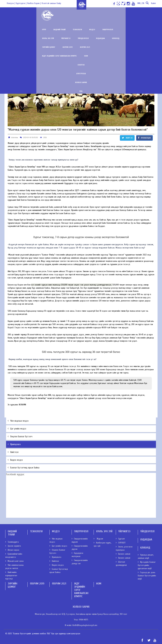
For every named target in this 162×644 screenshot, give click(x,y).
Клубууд (13, 38)
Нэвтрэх (81, 56)
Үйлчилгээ (111, 30)
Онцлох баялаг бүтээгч (20, 436)
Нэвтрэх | (11, 3)
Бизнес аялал (123, 554)
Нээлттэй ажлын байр (51, 3)
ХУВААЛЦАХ (144, 138)
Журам (98, 539)
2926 (45, 137)
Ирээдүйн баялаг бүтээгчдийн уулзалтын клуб (147, 565)
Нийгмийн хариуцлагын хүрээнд (11, 575)
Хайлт (150, 4)
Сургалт (120, 539)
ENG (81, 82)
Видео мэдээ (15, 460)
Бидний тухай (27, 30)
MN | (139, 3)
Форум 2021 (52, 47)
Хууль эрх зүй (94, 30)
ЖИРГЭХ (127, 138)
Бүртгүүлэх (81, 65)
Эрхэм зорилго (13, 546)
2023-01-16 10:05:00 (31, 137)
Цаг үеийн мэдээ (17, 429)
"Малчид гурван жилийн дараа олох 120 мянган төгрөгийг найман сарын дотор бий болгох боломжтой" (78, 130)
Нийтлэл (13, 452)
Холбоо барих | (34, 3)
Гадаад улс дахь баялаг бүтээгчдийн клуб (147, 576)
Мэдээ (59, 30)
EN (143, 3)
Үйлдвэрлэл (129, 30)
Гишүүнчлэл (75, 30)
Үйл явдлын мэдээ (18, 421)
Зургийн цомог (16, 47)
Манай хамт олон (14, 561)
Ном (109, 47)
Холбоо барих (81, 74)
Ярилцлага (14, 444)
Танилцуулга (12, 542)
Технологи (45, 30)
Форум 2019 (35, 47)
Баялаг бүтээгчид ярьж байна (24, 468)
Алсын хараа (12, 550)
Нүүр (11, 30)
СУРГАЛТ (121, 543)
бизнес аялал (123, 558)
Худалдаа (146, 30)
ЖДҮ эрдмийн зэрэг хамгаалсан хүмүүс (82, 47)
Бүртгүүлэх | (21, 3)
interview (15, 137)
